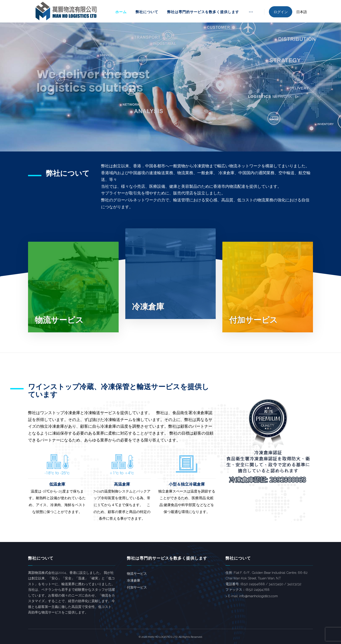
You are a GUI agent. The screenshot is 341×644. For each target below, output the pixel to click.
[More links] (251, 13)
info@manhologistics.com (259, 596)
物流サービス (137, 574)
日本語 (302, 12)
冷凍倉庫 (134, 581)
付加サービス (137, 587)
